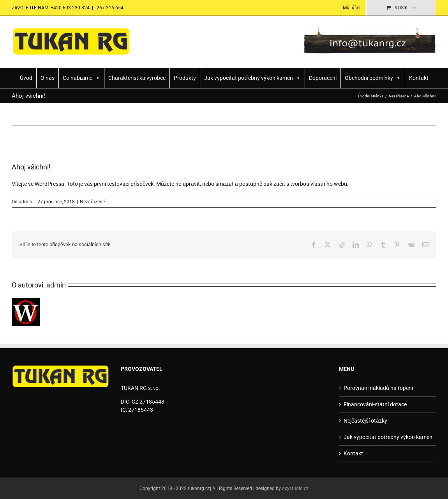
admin (26, 202)
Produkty (185, 78)
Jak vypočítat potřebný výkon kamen (252, 78)
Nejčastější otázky (365, 421)
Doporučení (323, 78)
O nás (48, 78)
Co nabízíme (81, 78)
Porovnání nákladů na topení (378, 388)
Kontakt (419, 78)
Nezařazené (92, 202)
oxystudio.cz (295, 488)
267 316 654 (109, 8)
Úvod (26, 78)
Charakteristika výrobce (137, 78)
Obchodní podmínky (373, 78)
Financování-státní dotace (375, 404)
